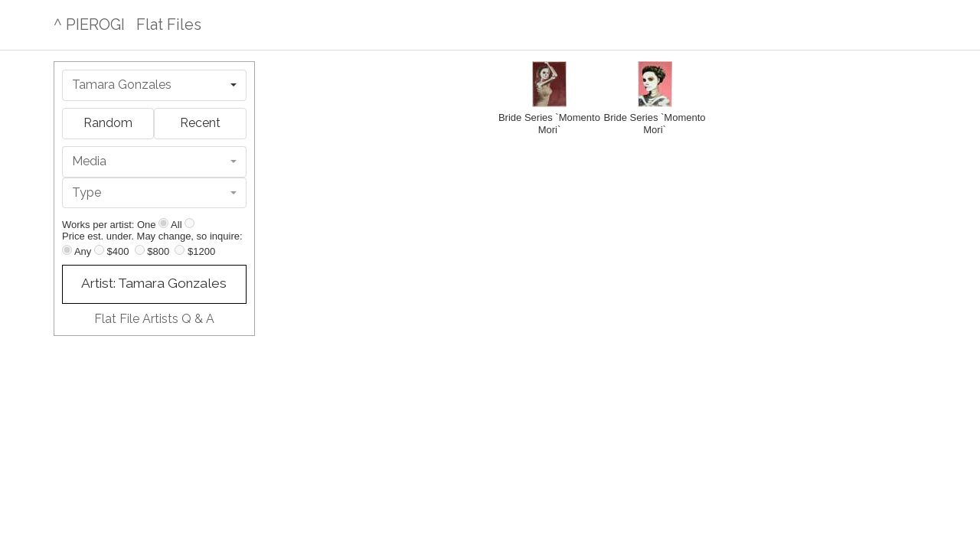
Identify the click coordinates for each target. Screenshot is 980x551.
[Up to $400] (99, 250)
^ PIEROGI (89, 24)
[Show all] (189, 223)
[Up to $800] (140, 250)
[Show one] (163, 223)
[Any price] (67, 250)
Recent (200, 123)
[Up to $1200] (180, 250)
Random (108, 123)
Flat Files (169, 24)
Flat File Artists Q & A (154, 319)
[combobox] (154, 85)
